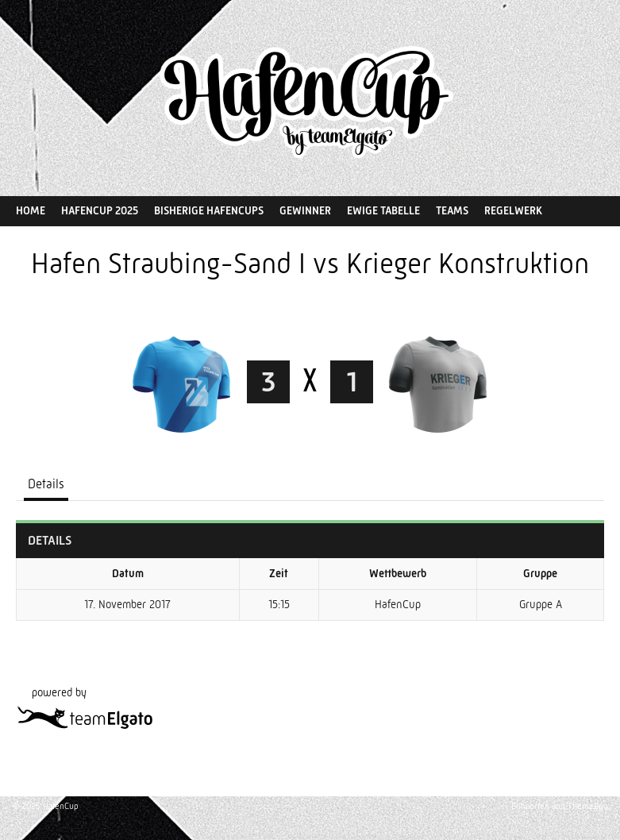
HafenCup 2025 (100, 210)
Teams (452, 210)
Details (46, 484)
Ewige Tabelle (383, 210)
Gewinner (305, 210)
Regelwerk (513, 210)
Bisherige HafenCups (209, 210)
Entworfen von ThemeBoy (559, 806)
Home (31, 210)
